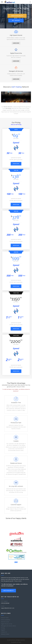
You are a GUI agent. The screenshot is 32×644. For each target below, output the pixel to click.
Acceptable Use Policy (16, 642)
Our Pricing (16, 124)
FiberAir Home (5, 618)
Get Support (16, 20)
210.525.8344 (5, 603)
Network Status (5, 634)
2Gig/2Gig (16, 337)
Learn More (16, 43)
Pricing (3, 628)
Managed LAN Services (16, 71)
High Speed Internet (16, 35)
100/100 (16, 172)
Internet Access (5, 622)
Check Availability (17, 16)
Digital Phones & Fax (7, 624)
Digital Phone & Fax (16, 53)
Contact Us (4, 632)
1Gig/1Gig (16, 294)
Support (3, 630)
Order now (16, 165)
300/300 (16, 212)
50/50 (16, 131)
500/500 (16, 253)
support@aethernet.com (8, 608)
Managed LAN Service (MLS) (8, 626)
